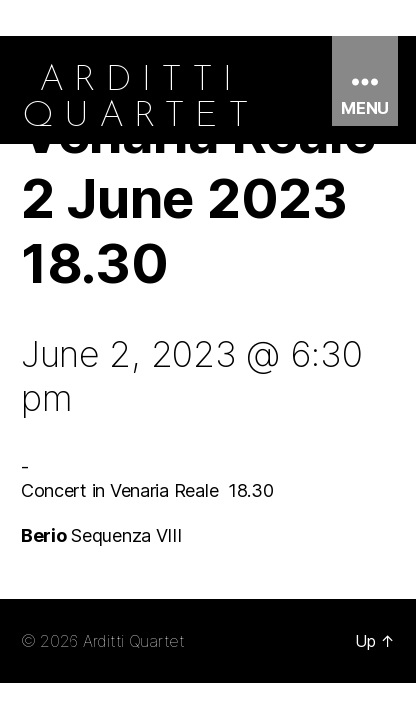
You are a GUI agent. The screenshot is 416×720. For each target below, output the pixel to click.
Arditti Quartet (134, 641)
